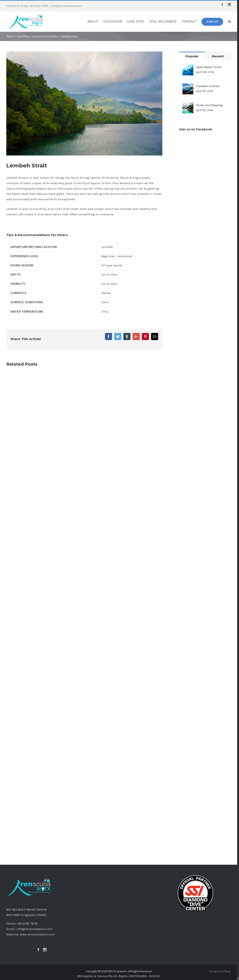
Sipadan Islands (209, 86)
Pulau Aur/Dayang (211, 105)
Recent (220, 56)
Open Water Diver (210, 67)
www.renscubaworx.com (37, 935)
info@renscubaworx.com (67, 6)
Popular (194, 56)
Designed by (222, 972)
